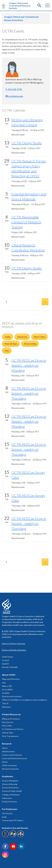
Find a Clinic (7, 726)
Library (5, 762)
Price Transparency (10, 736)
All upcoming (30, 344)
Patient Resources (11, 714)
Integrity (6, 693)
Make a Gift (7, 686)
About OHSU (9, 675)
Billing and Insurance (11, 719)
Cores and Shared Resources (14, 758)
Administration (8, 751)
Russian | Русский (10, 667)
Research (7, 744)
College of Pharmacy (11, 795)
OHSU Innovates (9, 765)
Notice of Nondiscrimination (14, 650)
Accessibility (7, 689)
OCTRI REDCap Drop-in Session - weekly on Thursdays (29, 393)
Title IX (5, 703)
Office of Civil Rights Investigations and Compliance (24, 700)
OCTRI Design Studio (27, 143)
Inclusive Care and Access (15, 828)
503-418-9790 (15, 89)
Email (4, 817)
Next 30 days (11, 344)
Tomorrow (22, 337)
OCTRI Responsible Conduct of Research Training (26, 222)
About (5, 748)
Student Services (9, 802)
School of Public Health (12, 791)
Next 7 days (40, 337)
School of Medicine (10, 781)
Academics (8, 776)
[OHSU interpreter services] (21, 837)
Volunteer (6, 707)
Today (8, 337)
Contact (6, 660)
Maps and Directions (11, 679)
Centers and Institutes (12, 755)
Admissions (7, 798)
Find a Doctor (8, 722)
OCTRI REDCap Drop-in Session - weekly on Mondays (29, 365)
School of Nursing (10, 784)
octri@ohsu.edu (16, 96)
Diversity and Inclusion (12, 696)
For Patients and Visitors (13, 729)
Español (5, 664)
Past (7, 350)
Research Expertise (10, 769)
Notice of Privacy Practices (14, 644)
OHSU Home (7, 657)
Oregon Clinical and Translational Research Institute (20, 6)
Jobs (4, 683)
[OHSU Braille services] (6, 837)
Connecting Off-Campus (13, 820)
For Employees (10, 809)
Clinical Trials (8, 733)
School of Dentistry (10, 788)
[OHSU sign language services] (13, 837)
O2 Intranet (7, 813)
